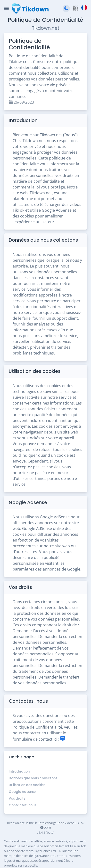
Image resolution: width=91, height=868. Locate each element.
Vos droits (17, 799)
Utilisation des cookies (27, 785)
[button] (76, 8)
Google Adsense (22, 792)
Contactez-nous (23, 805)
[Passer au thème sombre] (66, 8)
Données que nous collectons (33, 778)
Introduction (19, 771)
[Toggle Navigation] (6, 8)
